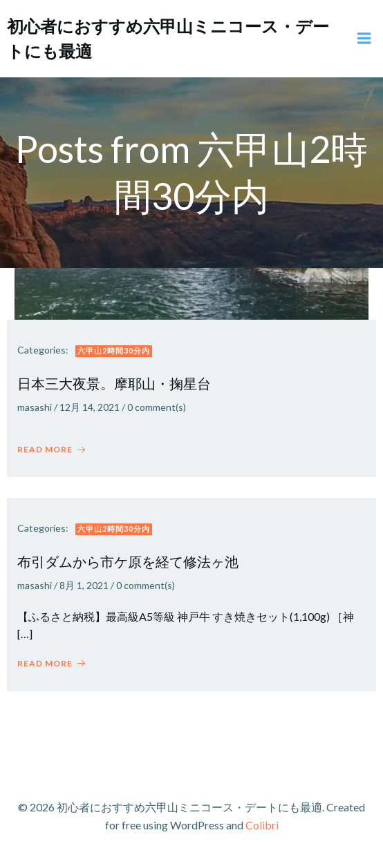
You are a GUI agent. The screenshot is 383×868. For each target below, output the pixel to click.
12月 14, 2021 (90, 407)
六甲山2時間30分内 (114, 350)
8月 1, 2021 (84, 585)
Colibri (262, 825)
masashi (35, 407)
